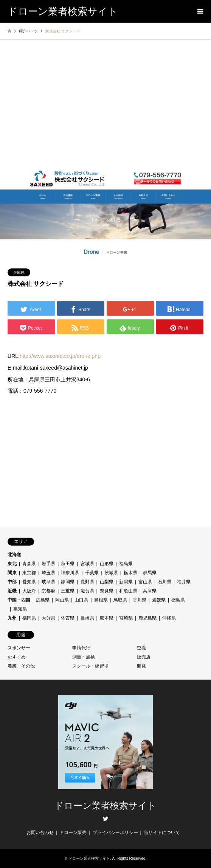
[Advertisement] (105, 111)
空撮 (141, 648)
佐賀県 (68, 618)
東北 (12, 564)
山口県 (81, 600)
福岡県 (29, 618)
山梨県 (107, 582)
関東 (12, 573)
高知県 (20, 609)
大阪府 (29, 591)
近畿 (12, 591)
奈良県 (107, 591)
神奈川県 (70, 573)
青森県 (29, 564)
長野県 (87, 582)
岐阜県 (48, 582)
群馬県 (150, 573)
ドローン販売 (73, 833)
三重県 (68, 591)
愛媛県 (159, 600)
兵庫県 (19, 272)
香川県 (140, 600)
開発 (141, 666)
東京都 (29, 573)
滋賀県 (87, 591)
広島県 (43, 600)
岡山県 (62, 600)
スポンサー (19, 648)
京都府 (48, 591)
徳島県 (178, 600)
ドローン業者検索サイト (105, 806)
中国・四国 (19, 600)
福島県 (126, 564)
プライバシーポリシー (115, 833)
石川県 (164, 582)
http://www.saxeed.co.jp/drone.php (60, 356)
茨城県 (111, 573)
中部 (12, 582)
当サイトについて (162, 833)
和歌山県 (128, 591)
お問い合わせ (40, 833)
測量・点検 (84, 657)
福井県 (184, 582)
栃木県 (130, 573)
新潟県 (126, 582)
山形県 (107, 564)
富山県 (145, 582)
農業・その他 (21, 666)
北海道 (14, 555)
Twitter (105, 819)
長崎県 (87, 618)
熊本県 (107, 618)
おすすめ (17, 657)
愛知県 (29, 582)
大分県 (48, 618)
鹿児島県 (147, 618)
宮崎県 (126, 618)
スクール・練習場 (90, 666)
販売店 (144, 657)
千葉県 (92, 573)
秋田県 (68, 564)
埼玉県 (48, 573)
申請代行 (81, 648)
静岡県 (68, 582)
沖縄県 (169, 618)
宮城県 (87, 564)
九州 (12, 618)
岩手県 (48, 564)
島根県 (101, 600)
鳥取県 (120, 600)
